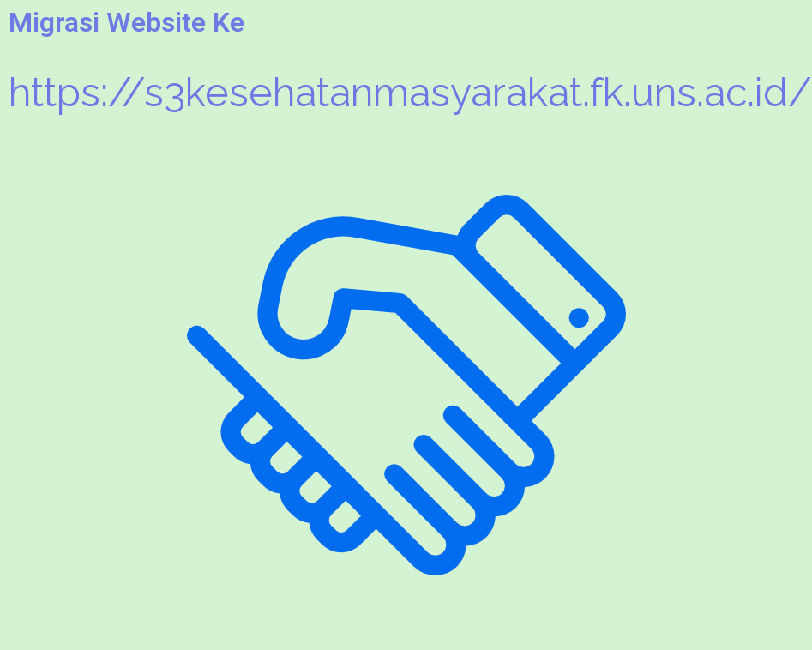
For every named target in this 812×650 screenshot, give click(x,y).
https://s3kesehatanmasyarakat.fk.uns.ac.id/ (410, 93)
